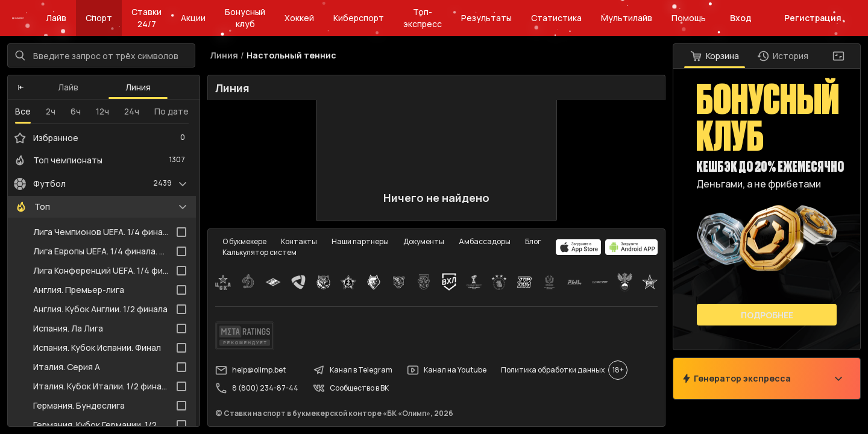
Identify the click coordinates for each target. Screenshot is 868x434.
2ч (51, 111)
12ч (102, 111)
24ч (132, 111)
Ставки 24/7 (146, 18)
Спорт (99, 18)
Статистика (556, 18)
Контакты (299, 241)
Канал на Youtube (447, 370)
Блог (533, 241)
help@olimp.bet (250, 370)
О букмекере (244, 241)
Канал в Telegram (353, 370)
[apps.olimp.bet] (579, 247)
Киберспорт (359, 18)
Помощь (689, 18)
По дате (171, 111)
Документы (424, 241)
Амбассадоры (485, 241)
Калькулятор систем (259, 252)
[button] (21, 87)
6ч (76, 111)
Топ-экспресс (423, 18)
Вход (741, 18)
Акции (193, 18)
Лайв (56, 18)
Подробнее (767, 315)
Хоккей (299, 18)
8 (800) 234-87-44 (257, 388)
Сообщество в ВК (351, 388)
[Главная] (18, 18)
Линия (138, 87)
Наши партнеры (360, 241)
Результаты (486, 18)
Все (23, 111)
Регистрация (813, 18)
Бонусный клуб (245, 18)
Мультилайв (627, 18)
